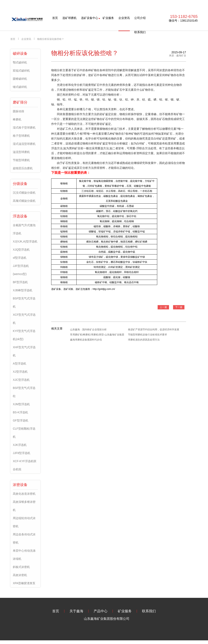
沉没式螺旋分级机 (24, 193)
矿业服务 (108, 18)
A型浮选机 (19, 363)
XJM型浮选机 (21, 404)
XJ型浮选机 (20, 372)
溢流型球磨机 (21, 152)
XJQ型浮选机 (21, 250)
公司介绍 (140, 18)
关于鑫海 (76, 611)
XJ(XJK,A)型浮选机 (25, 241)
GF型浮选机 (20, 420)
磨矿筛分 (20, 102)
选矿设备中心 (90, 18)
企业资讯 (124, 18)
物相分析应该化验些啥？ (51, 39)
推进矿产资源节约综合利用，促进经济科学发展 (154, 330)
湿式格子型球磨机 (24, 128)
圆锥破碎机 (20, 79)
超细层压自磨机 (23, 168)
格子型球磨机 (21, 136)
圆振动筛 (18, 111)
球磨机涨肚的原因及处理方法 (144, 340)
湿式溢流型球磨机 (24, 144)
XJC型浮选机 (21, 380)
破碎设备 (20, 53)
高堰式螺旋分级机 (24, 201)
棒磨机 (17, 119)
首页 (55, 18)
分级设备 (20, 184)
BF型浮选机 (20, 282)
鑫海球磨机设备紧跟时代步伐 (86, 340)
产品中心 (101, 611)
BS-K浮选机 (20, 412)
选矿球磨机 (69, 18)
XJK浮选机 (20, 445)
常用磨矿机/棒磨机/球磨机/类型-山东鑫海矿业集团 (97, 335)
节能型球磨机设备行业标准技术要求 (147, 335)
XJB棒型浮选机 (23, 290)
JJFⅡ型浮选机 (22, 453)
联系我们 (140, 32)
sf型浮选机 (20, 258)
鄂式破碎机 (20, 62)
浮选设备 (20, 216)
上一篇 (163, 307)
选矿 (63, 129)
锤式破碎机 (20, 87)
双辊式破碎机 (21, 71)
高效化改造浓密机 (24, 494)
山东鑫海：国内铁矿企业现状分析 (88, 330)
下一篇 (179, 307)
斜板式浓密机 (21, 567)
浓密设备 (20, 485)
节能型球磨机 (21, 160)
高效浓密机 (20, 575)
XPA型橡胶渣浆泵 (24, 583)
